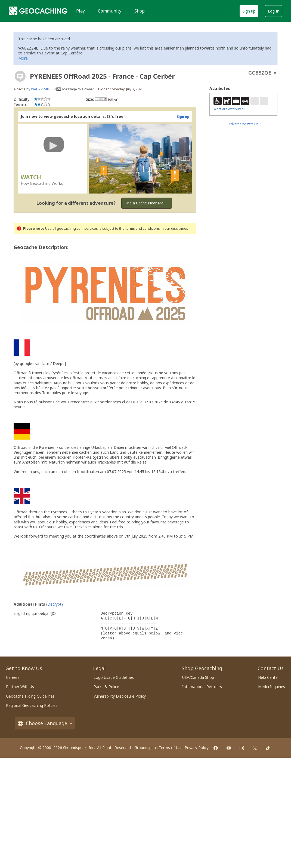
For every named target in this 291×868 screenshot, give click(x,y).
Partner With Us (20, 687)
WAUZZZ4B (40, 89)
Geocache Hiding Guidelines (30, 696)
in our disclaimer (174, 228)
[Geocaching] (38, 11)
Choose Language (45, 723)
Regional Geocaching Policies (32, 705)
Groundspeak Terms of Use (158, 748)
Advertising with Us (244, 124)
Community (110, 11)
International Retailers (202, 687)
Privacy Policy (197, 748)
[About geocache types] (20, 76)
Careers (13, 677)
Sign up (249, 11)
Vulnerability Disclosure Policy (120, 696)
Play (81, 11)
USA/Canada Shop (198, 677)
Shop (140, 11)
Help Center (269, 677)
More (23, 58)
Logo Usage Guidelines (114, 677)
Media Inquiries (272, 687)
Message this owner (78, 89)
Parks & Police (106, 687)
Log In (274, 11)
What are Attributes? (229, 109)
